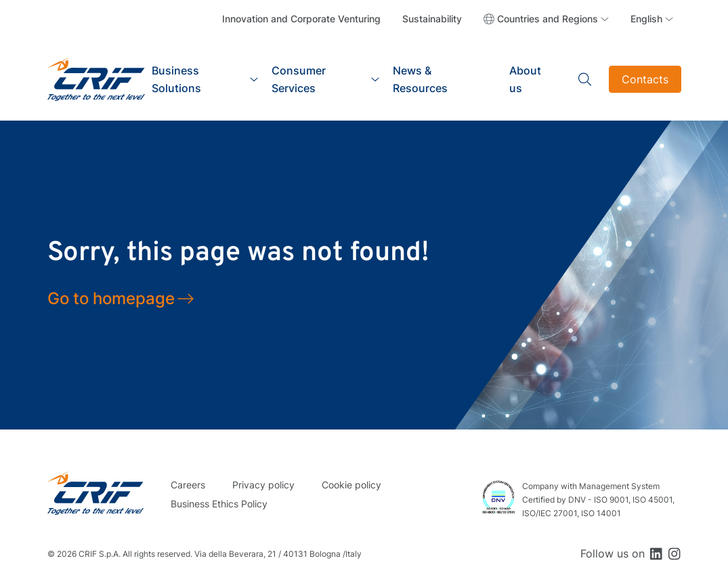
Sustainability (432, 19)
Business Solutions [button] (176, 79)
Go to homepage (111, 298)
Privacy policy (263, 485)
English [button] (646, 19)
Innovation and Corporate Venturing (301, 19)
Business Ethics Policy (219, 504)
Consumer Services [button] (299, 79)
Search (585, 79)
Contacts (645, 79)
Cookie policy (351, 485)
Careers (188, 485)
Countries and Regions (548, 19)
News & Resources (420, 79)
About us (525, 79)
